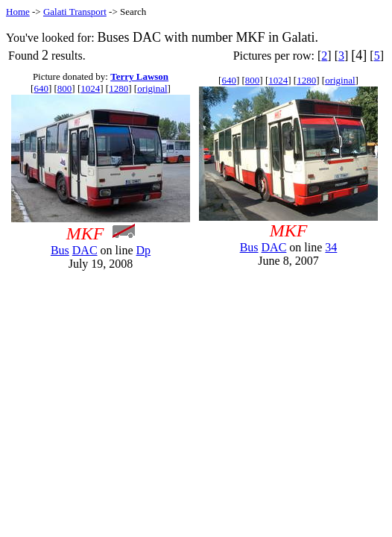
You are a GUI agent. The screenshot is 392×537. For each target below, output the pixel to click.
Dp (144, 250)
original (152, 88)
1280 (118, 88)
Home (18, 12)
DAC (85, 250)
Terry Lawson (139, 76)
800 (65, 88)
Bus (60, 250)
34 (331, 247)
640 (41, 88)
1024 (90, 88)
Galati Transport (75, 12)
